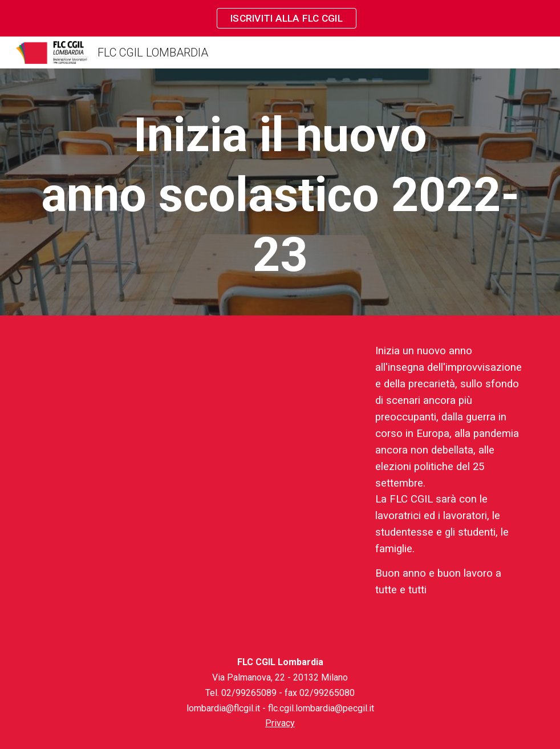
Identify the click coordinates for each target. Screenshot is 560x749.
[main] (280, 195)
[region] (280, 18)
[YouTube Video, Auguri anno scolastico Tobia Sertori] (196, 440)
